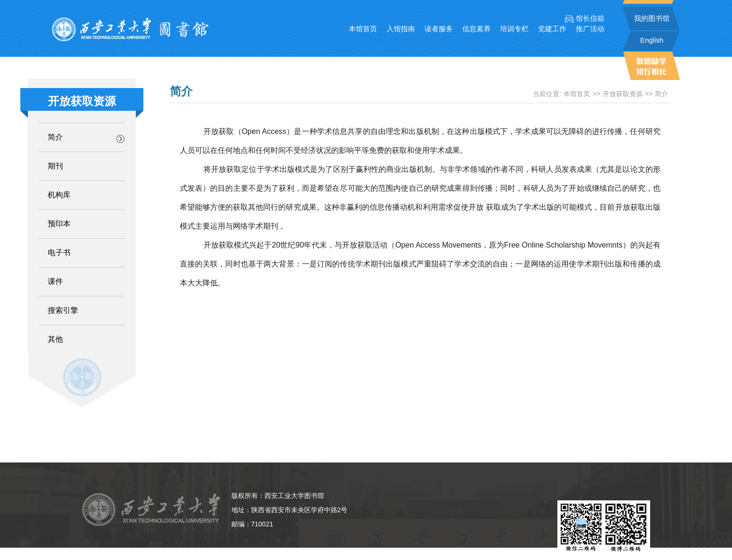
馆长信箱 (585, 18)
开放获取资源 (623, 94)
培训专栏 (514, 29)
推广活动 (590, 29)
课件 (55, 281)
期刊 (55, 166)
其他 (55, 339)
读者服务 (439, 29)
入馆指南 (401, 29)
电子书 (59, 253)
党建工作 (552, 29)
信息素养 (476, 29)
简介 (55, 137)
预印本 (59, 224)
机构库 (59, 195)
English (652, 40)
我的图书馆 (652, 18)
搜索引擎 (63, 310)
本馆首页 (363, 29)
